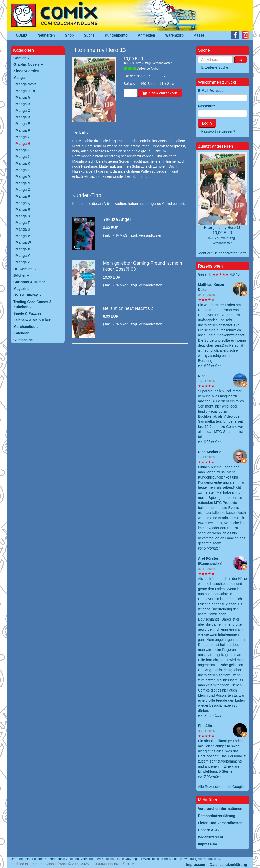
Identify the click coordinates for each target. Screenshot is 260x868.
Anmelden (147, 35)
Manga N (23, 183)
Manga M (23, 176)
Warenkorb (175, 35)
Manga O (23, 190)
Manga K (23, 163)
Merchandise (26, 327)
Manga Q (23, 203)
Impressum (196, 865)
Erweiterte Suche (215, 67)
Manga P (23, 196)
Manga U (23, 229)
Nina (202, 376)
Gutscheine (23, 340)
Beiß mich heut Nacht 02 (128, 308)
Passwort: (207, 106)
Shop (69, 35)
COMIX (22, 35)
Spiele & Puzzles (27, 313)
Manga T (23, 223)
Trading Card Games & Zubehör (33, 304)
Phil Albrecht (209, 726)
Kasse (199, 35)
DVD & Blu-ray (27, 295)
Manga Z (23, 262)
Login (207, 123)
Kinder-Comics (26, 71)
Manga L (23, 170)
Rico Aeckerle (210, 452)
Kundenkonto (116, 35)
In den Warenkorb (160, 93)
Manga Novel (26, 84)
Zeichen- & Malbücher (32, 320)
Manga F (23, 130)
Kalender (21, 333)
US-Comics (25, 269)
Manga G (23, 137)
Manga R (23, 209)
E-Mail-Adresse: (212, 91)
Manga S (23, 216)
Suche (89, 35)
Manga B (23, 104)
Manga (21, 78)
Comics (22, 58)
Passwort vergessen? (218, 131)
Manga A (23, 97)
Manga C (23, 111)
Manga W (23, 242)
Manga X (23, 249)
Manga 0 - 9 (25, 91)
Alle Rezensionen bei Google (221, 787)
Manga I (22, 150)
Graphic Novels (28, 64)
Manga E (23, 124)
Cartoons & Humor (29, 282)
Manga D (23, 117)
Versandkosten (162, 63)
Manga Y (23, 256)
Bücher (21, 275)
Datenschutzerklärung (228, 865)
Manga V (23, 236)
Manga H (23, 144)
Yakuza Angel (117, 219)
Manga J (23, 157)
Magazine (21, 289)
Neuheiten (46, 35)
